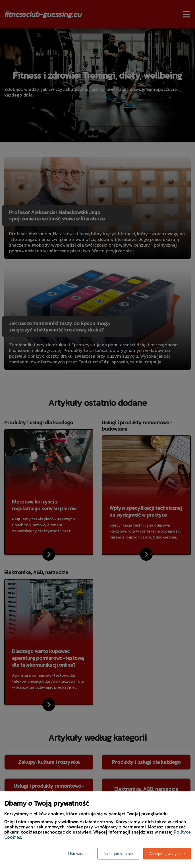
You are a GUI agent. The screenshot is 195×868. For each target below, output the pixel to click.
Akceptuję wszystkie (167, 854)
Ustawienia (78, 854)
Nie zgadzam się (118, 854)
